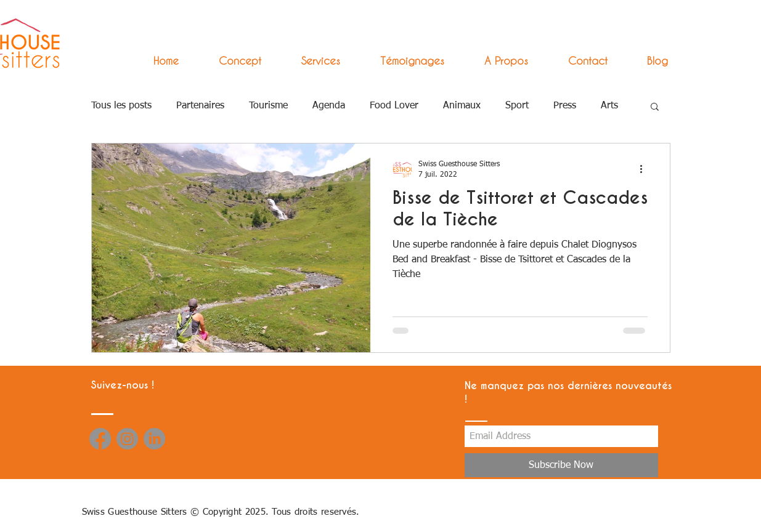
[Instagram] (127, 439)
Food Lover (394, 106)
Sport (517, 106)
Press (565, 106)
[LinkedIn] (154, 439)
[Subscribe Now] (561, 465)
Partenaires (200, 106)
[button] (310, 61)
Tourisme (268, 106)
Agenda (329, 106)
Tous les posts (121, 106)
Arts (609, 106)
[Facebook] (100, 439)
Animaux (462, 106)
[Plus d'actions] (646, 169)
